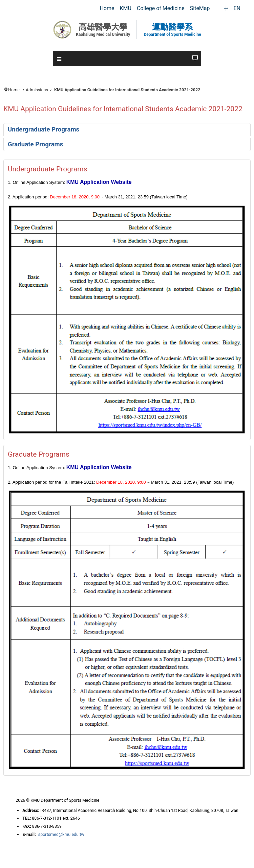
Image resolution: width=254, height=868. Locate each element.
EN (237, 8)
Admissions (37, 90)
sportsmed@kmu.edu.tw (61, 834)
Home (14, 90)
